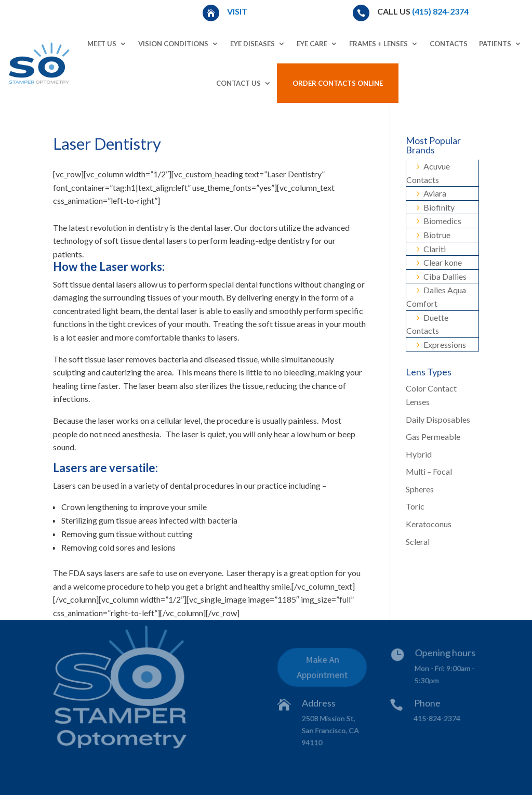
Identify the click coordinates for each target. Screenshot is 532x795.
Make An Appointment (322, 668)
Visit (238, 11)
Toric (415, 506)
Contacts (449, 44)
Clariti (431, 249)
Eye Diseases (252, 44)
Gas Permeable (433, 436)
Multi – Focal (429, 471)
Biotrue (434, 235)
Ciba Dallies (442, 276)
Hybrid (419, 454)
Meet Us (102, 44)
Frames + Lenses (378, 44)
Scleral (418, 542)
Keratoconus (429, 524)
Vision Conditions (173, 44)
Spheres (420, 489)
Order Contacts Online (338, 83)
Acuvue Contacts (428, 173)
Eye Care (312, 44)
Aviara (431, 193)
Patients (495, 44)
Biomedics (439, 221)
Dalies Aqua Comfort (436, 297)
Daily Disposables (438, 419)
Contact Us (238, 83)
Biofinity (436, 207)
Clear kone (439, 262)
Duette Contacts (427, 324)
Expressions (441, 344)
